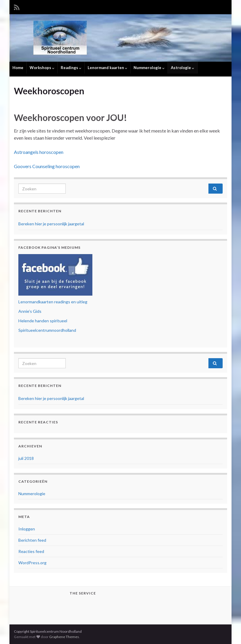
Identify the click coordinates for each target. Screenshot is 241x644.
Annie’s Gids (30, 311)
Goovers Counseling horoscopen (47, 166)
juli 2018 (26, 458)
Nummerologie (149, 68)
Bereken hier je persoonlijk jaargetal (51, 224)
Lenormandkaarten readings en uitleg (53, 302)
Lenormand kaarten (107, 68)
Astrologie (183, 68)
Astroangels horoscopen (39, 152)
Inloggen (27, 529)
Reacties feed (31, 551)
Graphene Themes (64, 637)
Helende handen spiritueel (43, 321)
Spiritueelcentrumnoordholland (47, 330)
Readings (71, 68)
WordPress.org (32, 563)
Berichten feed (32, 540)
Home (18, 68)
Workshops (42, 68)
